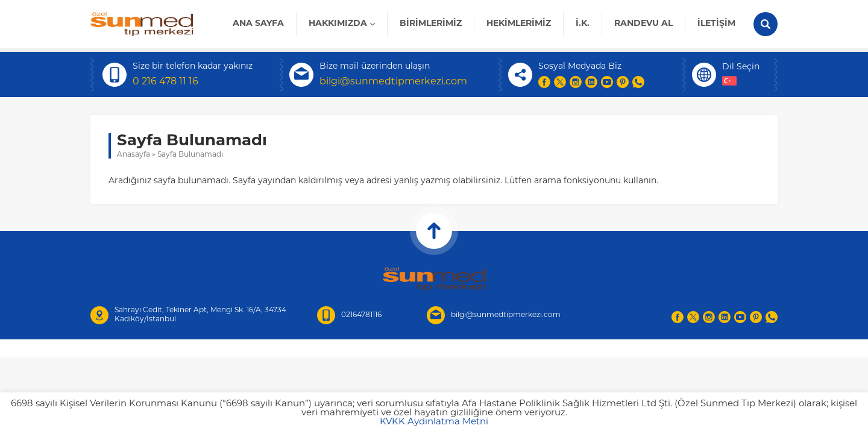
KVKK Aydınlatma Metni (434, 422)
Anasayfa (134, 155)
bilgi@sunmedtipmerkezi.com (393, 82)
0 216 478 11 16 (165, 82)
